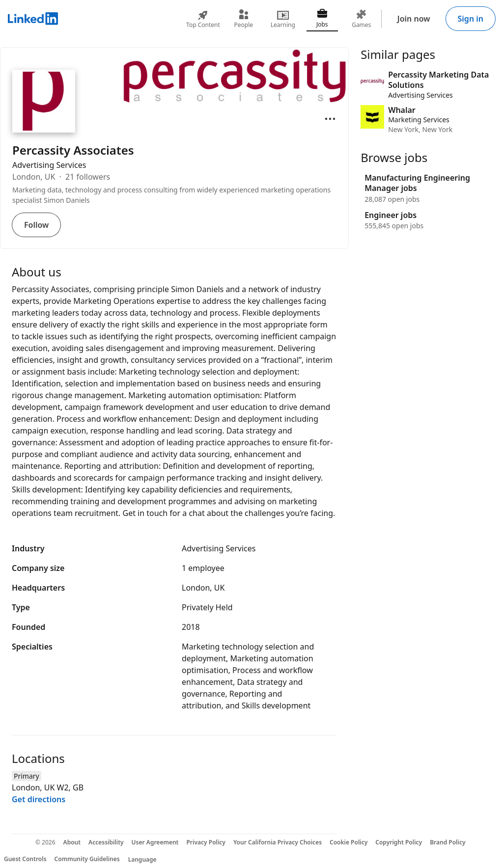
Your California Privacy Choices (278, 842)
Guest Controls (25, 859)
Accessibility (106, 842)
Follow (36, 225)
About (72, 842)
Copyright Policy (399, 842)
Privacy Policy (206, 842)
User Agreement (155, 842)
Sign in (471, 19)
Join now (414, 19)
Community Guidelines (87, 859)
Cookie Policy (349, 842)
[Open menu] (330, 119)
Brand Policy (447, 842)
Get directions (39, 799)
